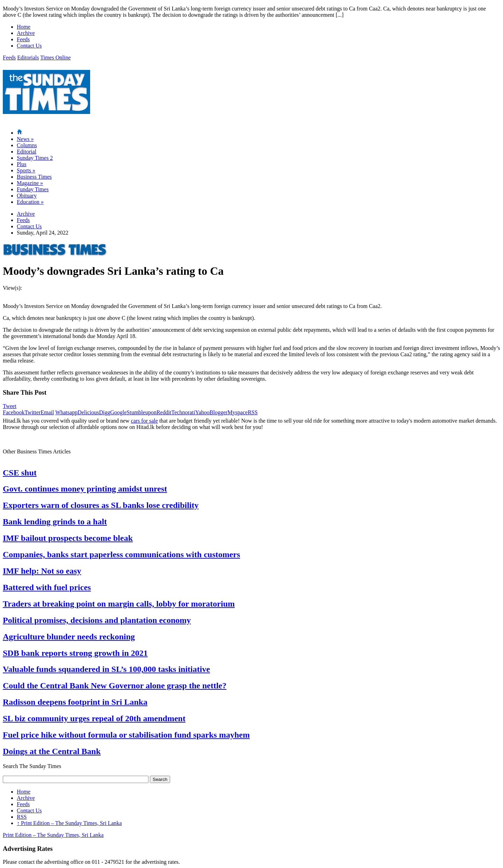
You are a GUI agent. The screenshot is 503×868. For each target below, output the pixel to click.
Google (118, 412)
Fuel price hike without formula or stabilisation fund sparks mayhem (126, 735)
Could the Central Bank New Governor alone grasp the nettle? (115, 686)
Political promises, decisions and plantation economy (97, 620)
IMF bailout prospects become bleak (68, 538)
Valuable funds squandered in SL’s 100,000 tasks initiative (106, 669)
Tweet (10, 406)
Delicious (88, 412)
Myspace (238, 412)
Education (30, 202)
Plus (22, 164)
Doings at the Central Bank (52, 751)
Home (24, 27)
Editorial (27, 152)
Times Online (55, 58)
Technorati (183, 412)
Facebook (14, 412)
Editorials (28, 58)
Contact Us (29, 46)
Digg (104, 412)
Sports (26, 170)
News (25, 139)
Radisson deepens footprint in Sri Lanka (75, 702)
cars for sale (144, 421)
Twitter (32, 412)
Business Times (34, 177)
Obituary (27, 196)
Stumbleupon (142, 412)
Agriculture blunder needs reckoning (69, 637)
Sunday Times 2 (35, 158)
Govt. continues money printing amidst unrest (85, 489)
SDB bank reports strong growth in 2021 (75, 653)
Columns (27, 145)
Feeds (23, 39)
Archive (26, 33)
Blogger (219, 412)
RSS (253, 412)
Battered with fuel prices (47, 587)
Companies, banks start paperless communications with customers (121, 554)
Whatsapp (66, 412)
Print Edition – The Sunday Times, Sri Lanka (69, 823)
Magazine (30, 183)
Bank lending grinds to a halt (55, 522)
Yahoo (202, 412)
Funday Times (33, 189)
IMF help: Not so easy (42, 571)
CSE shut (20, 473)
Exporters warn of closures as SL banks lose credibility (101, 505)
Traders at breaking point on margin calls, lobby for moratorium (119, 604)
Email (47, 412)
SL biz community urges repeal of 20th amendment (94, 718)
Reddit (164, 412)
